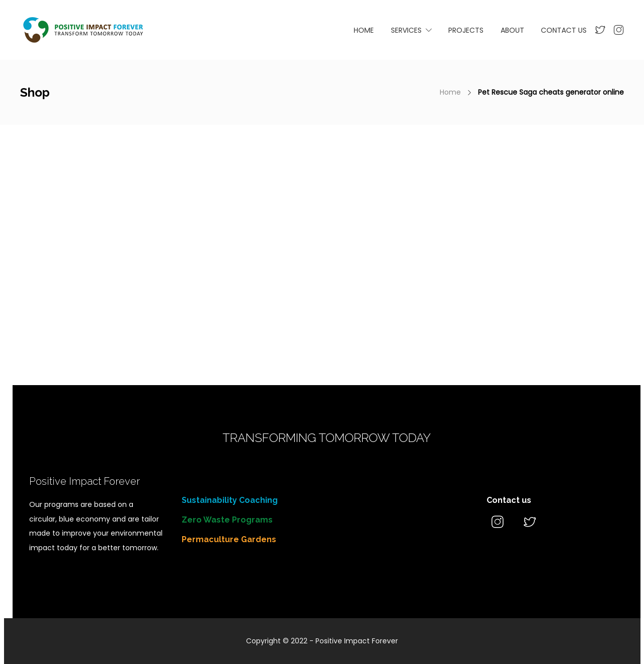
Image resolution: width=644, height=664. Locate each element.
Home (450, 92)
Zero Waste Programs (227, 520)
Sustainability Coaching (230, 500)
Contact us (509, 500)
